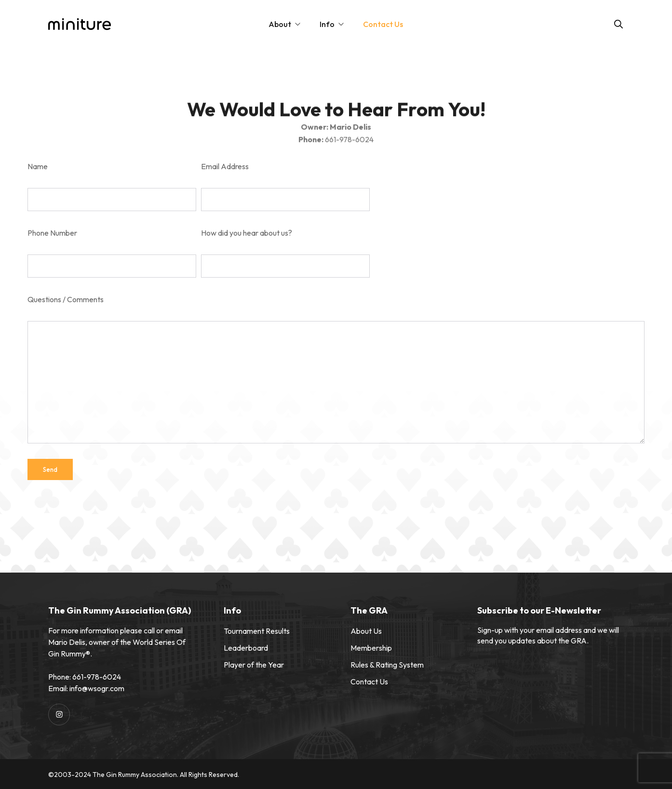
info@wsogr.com (97, 688)
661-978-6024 (97, 677)
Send (50, 469)
